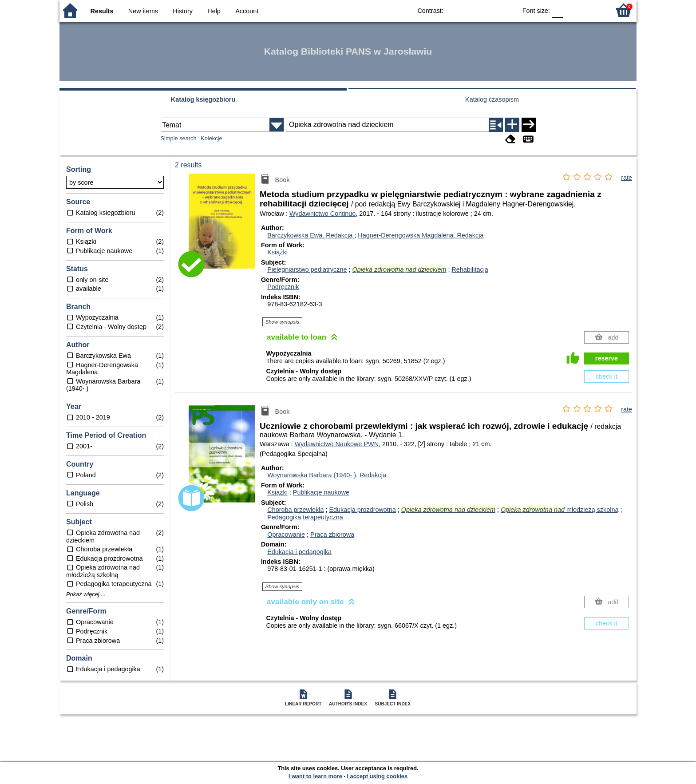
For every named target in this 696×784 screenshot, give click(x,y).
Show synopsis (283, 322)
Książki (277, 252)
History (183, 11)
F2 (593, 10)
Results (102, 11)
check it (607, 376)
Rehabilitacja (470, 269)
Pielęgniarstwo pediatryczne (307, 269)
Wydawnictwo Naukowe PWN (337, 444)
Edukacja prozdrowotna (362, 510)
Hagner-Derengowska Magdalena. (421, 235)
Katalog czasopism (492, 99)
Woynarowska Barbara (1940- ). (327, 475)
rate (627, 178)
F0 (557, 10)
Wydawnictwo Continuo (322, 214)
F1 (573, 10)
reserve (607, 358)
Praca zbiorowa (332, 535)
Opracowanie (286, 535)
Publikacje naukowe (321, 492)
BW (471, 10)
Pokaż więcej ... (86, 594)
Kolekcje (211, 138)
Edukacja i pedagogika (299, 552)
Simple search (179, 138)
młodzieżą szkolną (560, 510)
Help (214, 11)
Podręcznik (283, 287)
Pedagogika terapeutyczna (305, 517)
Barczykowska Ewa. (311, 235)
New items (143, 11)
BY (507, 10)
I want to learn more (315, 776)
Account (247, 11)
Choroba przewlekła (295, 510)
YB (489, 10)
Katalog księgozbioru (203, 99)
